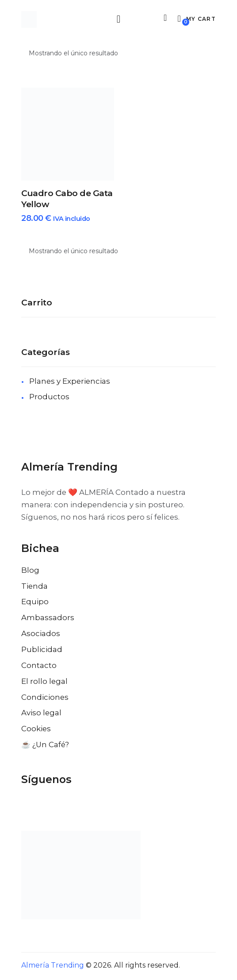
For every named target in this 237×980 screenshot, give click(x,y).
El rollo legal (44, 683)
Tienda (34, 587)
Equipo (35, 603)
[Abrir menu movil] (118, 20)
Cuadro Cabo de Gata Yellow (67, 200)
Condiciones (45, 698)
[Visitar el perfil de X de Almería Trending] (42, 807)
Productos (49, 398)
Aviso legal (41, 714)
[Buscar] (164, 19)
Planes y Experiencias (70, 382)
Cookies (36, 730)
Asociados (41, 635)
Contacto (39, 667)
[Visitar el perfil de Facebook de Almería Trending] (25, 807)
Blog (30, 571)
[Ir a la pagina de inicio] (29, 20)
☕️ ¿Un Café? (45, 746)
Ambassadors (48, 619)
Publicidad (42, 651)
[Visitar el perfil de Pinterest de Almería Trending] (78, 807)
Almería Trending (53, 966)
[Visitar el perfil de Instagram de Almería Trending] (60, 807)
